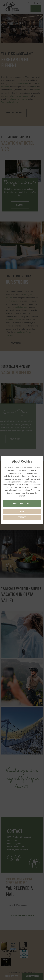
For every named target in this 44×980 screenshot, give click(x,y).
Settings (22, 517)
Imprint (22, 496)
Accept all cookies (22, 503)
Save (22, 512)
